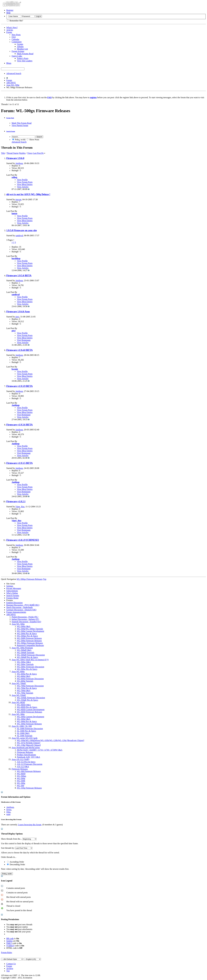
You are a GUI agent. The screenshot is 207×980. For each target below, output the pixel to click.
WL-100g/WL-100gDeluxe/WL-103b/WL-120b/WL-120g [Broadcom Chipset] (50, 740)
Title (3, 153)
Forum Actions (18, 51)
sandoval (19, 235)
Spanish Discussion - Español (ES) (26, 622)
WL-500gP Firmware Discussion (31, 655)
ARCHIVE (11, 83)
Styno (9, 810)
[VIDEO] (10, 946)
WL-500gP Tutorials (26, 653)
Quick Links (17, 56)
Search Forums (13, 596)
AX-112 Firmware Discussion (30, 764)
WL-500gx (22, 776)
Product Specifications (26, 755)
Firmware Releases (25, 752)
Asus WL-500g (13, 85)
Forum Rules (7, 952)
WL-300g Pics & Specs (27, 721)
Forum (9, 32)
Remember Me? (15, 21)
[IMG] (9, 943)
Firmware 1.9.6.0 (15, 158)
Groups (20, 44)
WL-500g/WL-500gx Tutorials (30, 629)
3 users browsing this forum (30, 825)
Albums (20, 47)
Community (17, 42)
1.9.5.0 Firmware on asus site (22, 230)
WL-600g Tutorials (25, 681)
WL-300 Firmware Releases (29, 771)
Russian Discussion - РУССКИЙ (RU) (23, 605)
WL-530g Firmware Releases (29, 788)
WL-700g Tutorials (25, 693)
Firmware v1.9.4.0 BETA (19, 350)
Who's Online (12, 593)
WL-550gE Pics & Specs (27, 700)
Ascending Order (16, 862)
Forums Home (12, 598)
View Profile (22, 180)
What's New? (12, 28)
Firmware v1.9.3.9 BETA (19, 386)
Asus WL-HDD (18, 702)
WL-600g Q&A (24, 676)
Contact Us (11, 964)
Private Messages (14, 588)
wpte (8, 814)
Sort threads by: (8, 848)
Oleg (8, 812)
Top (45, 579)
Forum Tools (10, 118)
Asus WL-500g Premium (22, 648)
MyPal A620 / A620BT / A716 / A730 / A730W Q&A (40, 750)
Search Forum (11, 131)
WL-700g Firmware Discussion (30, 686)
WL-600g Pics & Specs (27, 674)
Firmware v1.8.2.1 (16, 501)
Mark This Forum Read (22, 123)
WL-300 (20, 786)
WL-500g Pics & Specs (27, 634)
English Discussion (14, 603)
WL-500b (21, 781)
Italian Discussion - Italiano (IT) (25, 619)
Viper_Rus (20, 507)
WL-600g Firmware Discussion (30, 679)
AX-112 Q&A (23, 767)
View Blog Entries (25, 184)
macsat (18, 199)
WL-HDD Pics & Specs (27, 707)
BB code (10, 938)
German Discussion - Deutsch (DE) (21, 610)
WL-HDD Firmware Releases (30, 712)
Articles (10, 30)
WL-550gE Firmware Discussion (31, 698)
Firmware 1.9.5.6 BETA (19, 275)
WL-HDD (21, 774)
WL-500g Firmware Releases (29, 641)
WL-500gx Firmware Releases (30, 643)
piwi (17, 317)
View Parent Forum (20, 125)
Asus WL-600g (18, 672)
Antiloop (19, 163)
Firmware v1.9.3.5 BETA (19, 463)
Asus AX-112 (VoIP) (20, 759)
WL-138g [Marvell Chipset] (29, 745)
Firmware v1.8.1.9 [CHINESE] (23, 540)
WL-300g (21, 783)
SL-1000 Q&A (23, 733)
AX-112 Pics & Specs (26, 762)
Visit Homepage (24, 340)
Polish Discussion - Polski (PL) (25, 617)
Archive (10, 968)
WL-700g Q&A (24, 691)
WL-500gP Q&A (24, 650)
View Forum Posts (25, 182)
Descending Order (16, 864)
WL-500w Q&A (24, 662)
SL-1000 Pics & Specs (26, 731)
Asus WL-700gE (19, 683)
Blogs (9, 63)
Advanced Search (14, 73)
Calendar (15, 39)
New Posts (16, 35)
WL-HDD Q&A (24, 705)
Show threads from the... (11, 839)
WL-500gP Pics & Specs (27, 657)
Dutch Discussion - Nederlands (20, 607)
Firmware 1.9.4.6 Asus (18, 312)
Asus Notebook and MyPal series (26, 748)
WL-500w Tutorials (25, 664)
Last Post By (39, 153)
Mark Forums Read (25, 54)
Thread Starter (13, 153)
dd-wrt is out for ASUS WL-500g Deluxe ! (28, 194)
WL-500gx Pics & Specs (27, 636)
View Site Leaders (25, 61)
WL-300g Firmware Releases (29, 724)
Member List (22, 49)
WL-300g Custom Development (30, 717)
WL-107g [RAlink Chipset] (29, 743)
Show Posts (33, 140)
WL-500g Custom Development (30, 631)
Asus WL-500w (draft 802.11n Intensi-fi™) (30, 660)
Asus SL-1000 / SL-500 (22, 726)
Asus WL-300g (18, 714)
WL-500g (21, 778)
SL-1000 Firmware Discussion (30, 729)
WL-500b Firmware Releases (29, 638)
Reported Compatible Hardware (30, 645)
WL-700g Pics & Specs (27, 688)
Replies (22, 153)
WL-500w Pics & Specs (27, 669)
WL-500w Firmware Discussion (30, 667)
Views (30, 153)
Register (10, 10)
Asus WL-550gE (19, 695)
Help (8, 13)
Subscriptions (12, 591)
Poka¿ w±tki (19, 140)
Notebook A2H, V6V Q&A (28, 757)
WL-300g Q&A (24, 719)
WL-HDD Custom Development (31, 710)
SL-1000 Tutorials (25, 736)
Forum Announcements (16, 612)
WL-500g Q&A (24, 626)
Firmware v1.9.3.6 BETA (19, 425)
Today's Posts (23, 58)
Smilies (10, 941)
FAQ (14, 37)
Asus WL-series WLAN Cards (24, 738)
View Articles (23, 187)
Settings (10, 586)
